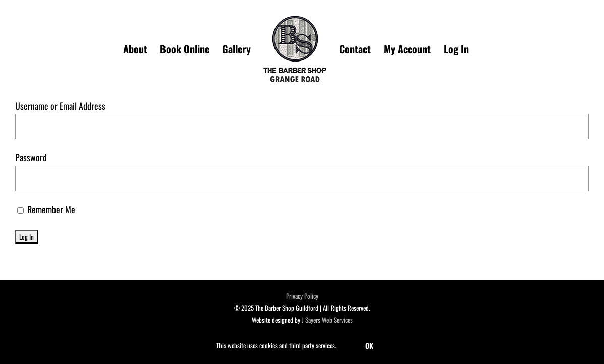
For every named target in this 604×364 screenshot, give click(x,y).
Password (31, 157)
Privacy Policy (302, 296)
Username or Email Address (60, 106)
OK (369, 346)
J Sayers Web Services (327, 320)
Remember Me (46, 209)
